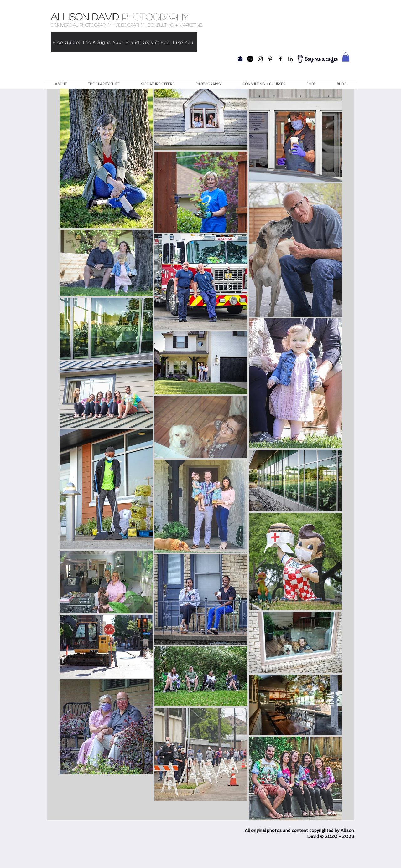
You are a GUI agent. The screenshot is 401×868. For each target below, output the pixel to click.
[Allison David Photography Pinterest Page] (270, 59)
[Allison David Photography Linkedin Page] (290, 59)
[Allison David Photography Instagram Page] (260, 59)
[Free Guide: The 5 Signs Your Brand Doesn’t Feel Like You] (124, 42)
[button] (346, 57)
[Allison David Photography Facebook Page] (280, 59)
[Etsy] (250, 59)
